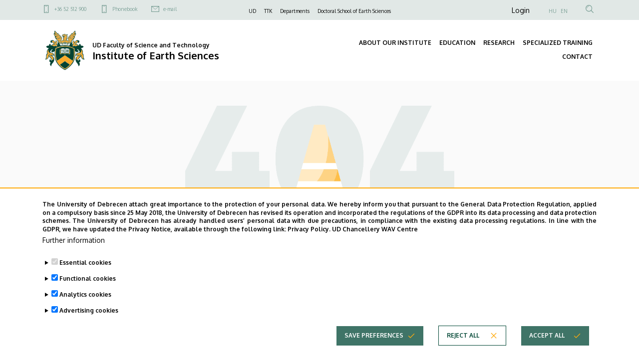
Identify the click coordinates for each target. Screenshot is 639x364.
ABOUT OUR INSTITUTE (395, 43)
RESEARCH (499, 43)
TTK (268, 11)
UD (252, 11)
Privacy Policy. (309, 246)
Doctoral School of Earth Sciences (354, 11)
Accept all (547, 352)
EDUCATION (457, 43)
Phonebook (125, 9)
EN (564, 11)
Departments (295, 11)
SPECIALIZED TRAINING (558, 43)
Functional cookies (88, 295)
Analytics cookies (85, 311)
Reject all (463, 352)
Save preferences (374, 352)
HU (553, 11)
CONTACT (577, 57)
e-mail (170, 9)
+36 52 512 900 (70, 9)
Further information (74, 257)
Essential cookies (85, 279)
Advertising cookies (89, 327)
